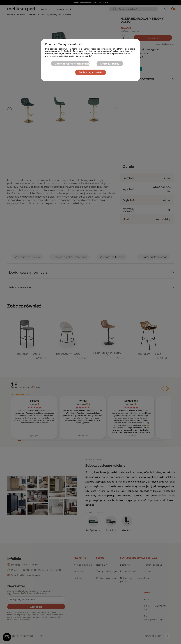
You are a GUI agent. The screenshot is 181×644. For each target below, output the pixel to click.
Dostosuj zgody (110, 64)
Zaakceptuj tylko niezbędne (72, 64)
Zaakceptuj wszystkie (91, 72)
